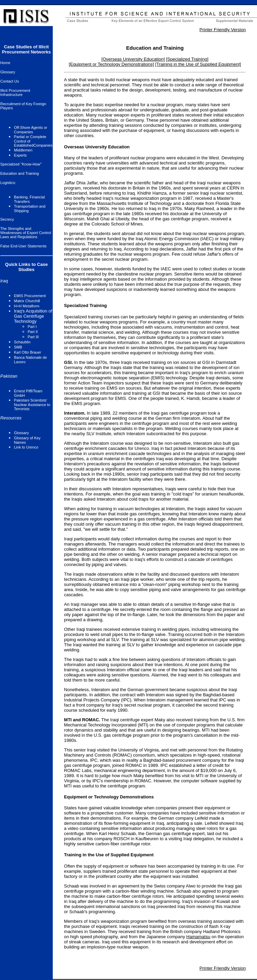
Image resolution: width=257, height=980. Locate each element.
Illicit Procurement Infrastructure (15, 93)
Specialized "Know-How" (21, 164)
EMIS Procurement (30, 296)
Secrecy (7, 219)
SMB (18, 347)
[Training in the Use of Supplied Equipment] (198, 64)
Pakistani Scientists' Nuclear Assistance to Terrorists (32, 405)
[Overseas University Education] (133, 59)
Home (5, 63)
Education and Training (20, 173)
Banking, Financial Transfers (29, 199)
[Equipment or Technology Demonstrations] (111, 64)
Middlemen (23, 150)
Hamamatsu (198, 937)
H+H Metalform (27, 306)
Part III (33, 337)
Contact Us (10, 81)
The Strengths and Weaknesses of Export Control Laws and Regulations (26, 233)
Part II (33, 332)
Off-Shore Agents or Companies (31, 130)
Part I (32, 327)
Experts (20, 155)
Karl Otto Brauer (28, 352)
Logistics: (8, 183)
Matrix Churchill (27, 301)
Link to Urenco (26, 447)
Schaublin (22, 342)
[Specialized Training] (187, 59)
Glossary (8, 72)
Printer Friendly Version (223, 30)
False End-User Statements (23, 246)
